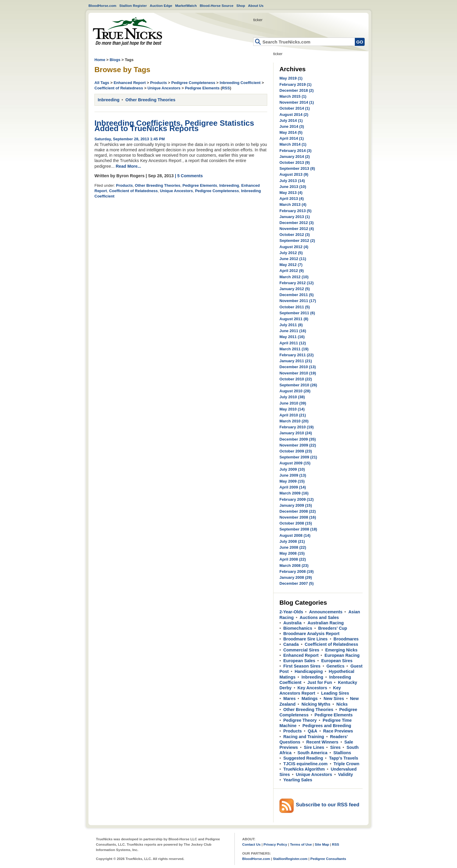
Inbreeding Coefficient (240, 83)
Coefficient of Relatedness (119, 88)
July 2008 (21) (292, 541)
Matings (310, 699)
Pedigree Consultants (328, 859)
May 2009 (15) (292, 481)
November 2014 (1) (297, 102)
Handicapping (309, 671)
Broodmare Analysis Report (311, 634)
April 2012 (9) (292, 271)
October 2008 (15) (296, 523)
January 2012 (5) (295, 289)
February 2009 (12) (297, 499)
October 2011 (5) (295, 307)
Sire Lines (314, 747)
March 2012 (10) (294, 277)
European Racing (342, 655)
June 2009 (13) (293, 475)
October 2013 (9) (295, 162)
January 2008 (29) (296, 577)
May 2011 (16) (292, 337)
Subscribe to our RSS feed (328, 805)
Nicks (342, 704)
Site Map (322, 844)
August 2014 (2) (294, 115)
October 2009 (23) (296, 451)
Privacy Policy (275, 844)
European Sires (337, 661)
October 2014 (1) (295, 108)
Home (128, 31)
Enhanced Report (130, 83)
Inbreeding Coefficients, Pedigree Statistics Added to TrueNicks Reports (174, 126)
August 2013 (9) (294, 174)
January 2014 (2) (295, 157)
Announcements (326, 612)
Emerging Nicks (341, 650)
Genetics (335, 666)
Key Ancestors (313, 688)
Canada (291, 644)
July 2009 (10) (292, 469)
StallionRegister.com (290, 859)
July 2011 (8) (291, 325)
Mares (289, 699)
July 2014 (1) (291, 120)
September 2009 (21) (298, 457)
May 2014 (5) (291, 132)
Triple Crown (347, 764)
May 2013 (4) (291, 193)
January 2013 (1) (295, 217)
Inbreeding (109, 100)
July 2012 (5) (291, 253)
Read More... (129, 166)
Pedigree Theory (300, 720)
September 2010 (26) (298, 385)
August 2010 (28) (295, 391)
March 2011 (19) (294, 349)
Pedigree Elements (202, 88)
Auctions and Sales (319, 617)
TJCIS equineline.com (306, 764)
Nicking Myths (316, 704)
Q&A (313, 731)
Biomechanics (298, 628)
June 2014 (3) (292, 126)
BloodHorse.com (102, 6)
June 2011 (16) (293, 331)
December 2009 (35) (298, 439)
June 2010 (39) (293, 403)
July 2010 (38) (292, 397)
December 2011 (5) (297, 295)
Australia (292, 623)
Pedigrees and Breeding (327, 726)
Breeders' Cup (333, 628)
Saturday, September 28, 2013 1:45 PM (130, 139)
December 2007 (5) (297, 583)
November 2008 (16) (298, 517)
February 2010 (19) (297, 427)
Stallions (342, 753)
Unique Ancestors (164, 88)
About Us (256, 6)
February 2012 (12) (297, 283)
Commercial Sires (301, 650)
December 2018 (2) (297, 90)
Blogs (115, 60)
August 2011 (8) (294, 319)
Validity (346, 774)
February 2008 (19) (297, 571)
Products (158, 83)
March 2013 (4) (293, 204)
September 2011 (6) (297, 313)
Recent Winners (322, 742)
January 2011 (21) (296, 361)
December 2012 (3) (297, 223)
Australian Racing (326, 623)
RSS (226, 88)
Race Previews (338, 731)
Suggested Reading (303, 758)
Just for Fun (320, 682)
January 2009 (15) (296, 505)
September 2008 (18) (298, 529)
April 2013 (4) (292, 199)
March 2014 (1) (293, 144)
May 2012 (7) (291, 265)
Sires (335, 747)
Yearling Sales (298, 780)
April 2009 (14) (293, 487)
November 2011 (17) (298, 301)
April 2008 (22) (293, 559)
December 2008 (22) (298, 511)
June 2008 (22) (293, 547)
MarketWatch (186, 6)
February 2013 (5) (296, 211)
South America (313, 753)
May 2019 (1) (291, 78)
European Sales (299, 661)
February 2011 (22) (297, 355)
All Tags (102, 83)
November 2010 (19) (298, 373)
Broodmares (346, 639)
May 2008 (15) (292, 553)
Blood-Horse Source (216, 6)
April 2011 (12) (293, 343)
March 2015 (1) (293, 96)
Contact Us (251, 844)
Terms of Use (301, 844)
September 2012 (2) (297, 241)
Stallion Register (133, 6)
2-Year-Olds (291, 612)
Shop (241, 6)
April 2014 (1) (292, 138)
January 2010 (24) (296, 433)
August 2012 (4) (294, 247)
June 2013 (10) (293, 187)
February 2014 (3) (296, 151)
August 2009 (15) (295, 463)
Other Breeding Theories (150, 100)
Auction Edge (161, 6)
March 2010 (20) (294, 421)
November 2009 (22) (298, 445)
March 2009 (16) (294, 493)
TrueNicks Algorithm (304, 769)
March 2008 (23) (294, 566)
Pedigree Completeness (193, 83)
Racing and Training (304, 737)
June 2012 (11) (293, 259)
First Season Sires (302, 666)
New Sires (334, 699)
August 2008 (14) (295, 535)
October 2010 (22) (296, 379)
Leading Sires (335, 693)
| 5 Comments (189, 176)
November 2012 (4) (297, 229)
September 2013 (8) (297, 168)
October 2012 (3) (295, 235)
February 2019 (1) (296, 84)
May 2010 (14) (292, 409)
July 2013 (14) (292, 181)
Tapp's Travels (343, 758)
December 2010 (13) (298, 367)
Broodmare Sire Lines (306, 639)
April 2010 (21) (293, 415)
